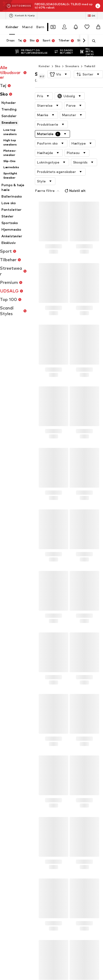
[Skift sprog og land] (91, 16)
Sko (58, 57)
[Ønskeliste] (87, 27)
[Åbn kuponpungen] (53, 27)
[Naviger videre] (84, 41)
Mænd (27, 27)
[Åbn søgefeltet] (92, 41)
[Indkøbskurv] (98, 27)
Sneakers (72, 57)
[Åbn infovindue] (98, 6)
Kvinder (12, 27)
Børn (40, 27)
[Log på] (64, 27)
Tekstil (90, 57)
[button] (59, 65)
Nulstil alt (68, 171)
